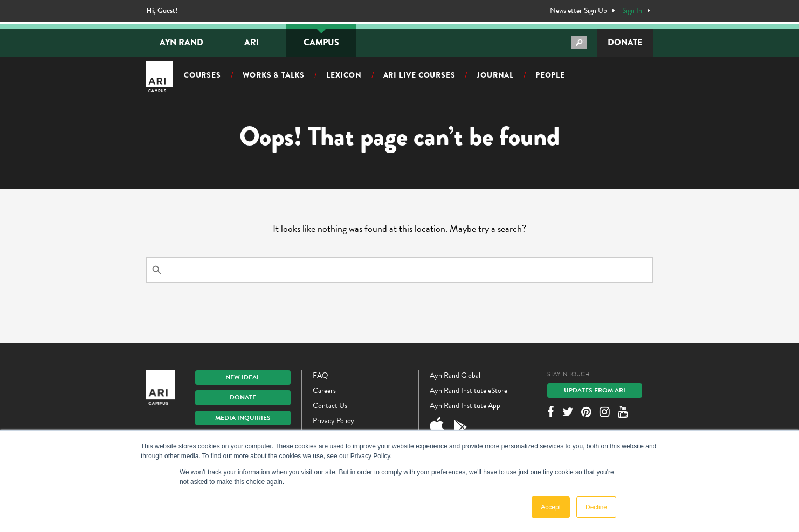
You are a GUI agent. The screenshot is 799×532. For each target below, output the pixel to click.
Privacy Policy (333, 421)
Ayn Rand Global (455, 375)
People (550, 75)
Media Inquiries (243, 418)
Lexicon (344, 75)
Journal (495, 75)
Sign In (632, 11)
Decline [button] (596, 507)
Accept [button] (551, 507)
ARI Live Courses (419, 75)
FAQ (321, 375)
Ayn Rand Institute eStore (469, 391)
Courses (202, 75)
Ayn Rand (181, 42)
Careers (324, 391)
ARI (252, 42)
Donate (625, 42)
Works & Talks (274, 75)
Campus (321, 42)
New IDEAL (243, 377)
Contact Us (330, 406)
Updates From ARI (595, 390)
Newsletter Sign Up (578, 11)
